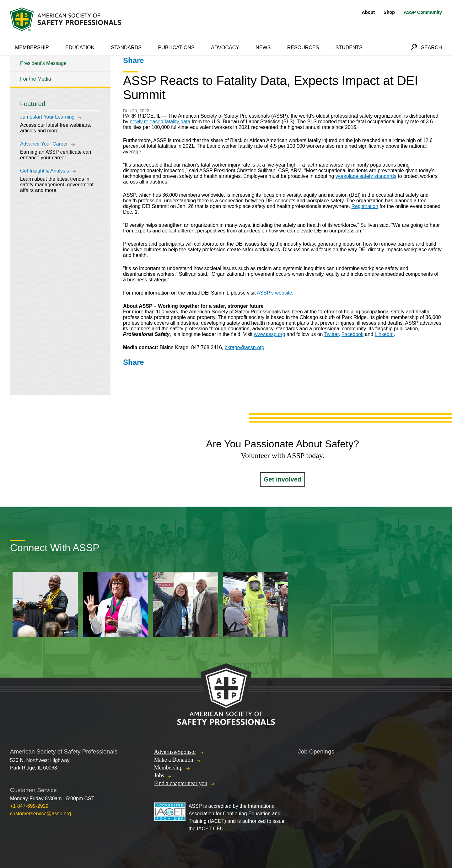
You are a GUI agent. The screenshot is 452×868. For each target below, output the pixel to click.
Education (80, 48)
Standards (126, 48)
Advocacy (225, 48)
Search (431, 48)
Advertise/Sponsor (175, 752)
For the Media (36, 79)
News (263, 48)
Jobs (159, 775)
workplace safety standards (366, 176)
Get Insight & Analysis (45, 171)
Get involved (282, 479)
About (369, 12)
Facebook (352, 334)
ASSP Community (423, 12)
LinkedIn (384, 334)
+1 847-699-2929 (29, 806)
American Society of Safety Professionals (66, 19)
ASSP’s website (274, 293)
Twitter (331, 334)
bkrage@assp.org (245, 347)
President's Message (43, 63)
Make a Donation (174, 760)
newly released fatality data (160, 122)
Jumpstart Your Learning (47, 117)
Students (349, 48)
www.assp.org (270, 334)
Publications (176, 48)
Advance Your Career (44, 144)
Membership (32, 48)
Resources (303, 48)
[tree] (60, 71)
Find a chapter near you (181, 783)
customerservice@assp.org (40, 814)
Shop (389, 12)
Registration (365, 206)
